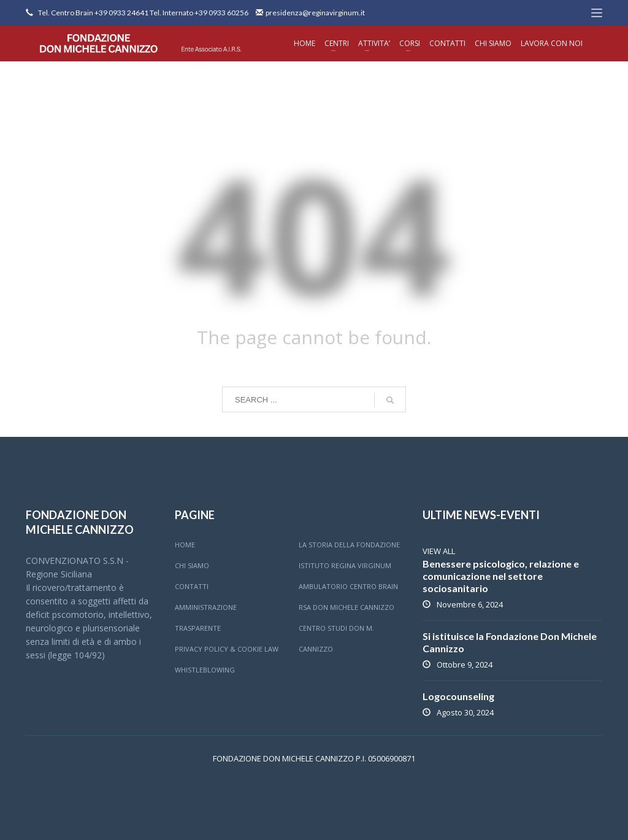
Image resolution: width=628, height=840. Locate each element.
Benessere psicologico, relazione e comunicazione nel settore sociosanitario (501, 576)
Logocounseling (458, 696)
